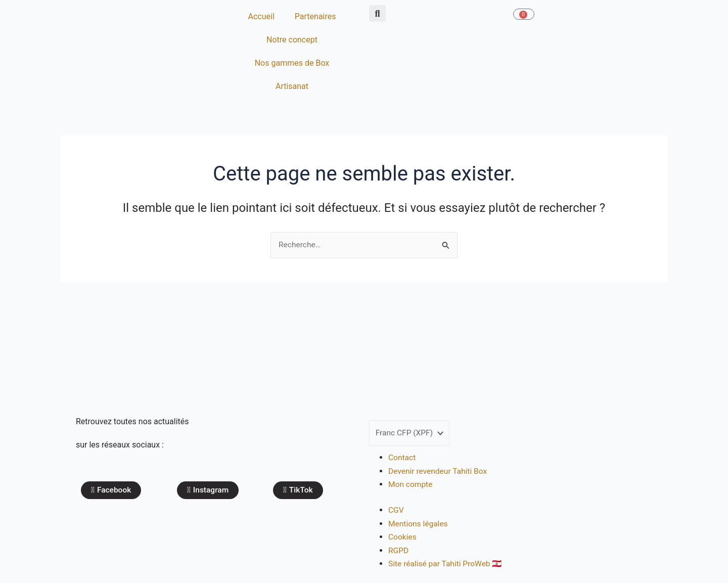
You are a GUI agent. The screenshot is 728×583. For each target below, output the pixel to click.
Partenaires (315, 16)
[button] (377, 13)
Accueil (261, 16)
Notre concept (292, 40)
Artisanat (292, 86)
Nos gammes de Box (292, 63)
